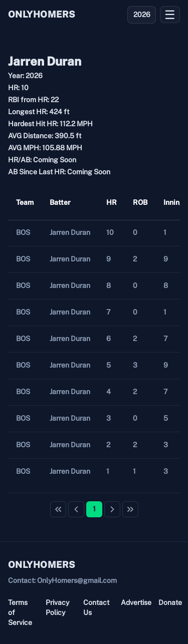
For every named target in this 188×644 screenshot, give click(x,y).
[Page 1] (94, 509)
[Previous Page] (76, 509)
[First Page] (58, 509)
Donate (169, 602)
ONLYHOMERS (42, 14)
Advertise (132, 602)
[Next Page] (112, 509)
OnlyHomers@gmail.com (77, 580)
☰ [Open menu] (170, 15)
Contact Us (94, 607)
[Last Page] (130, 509)
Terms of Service (19, 612)
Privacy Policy (56, 607)
